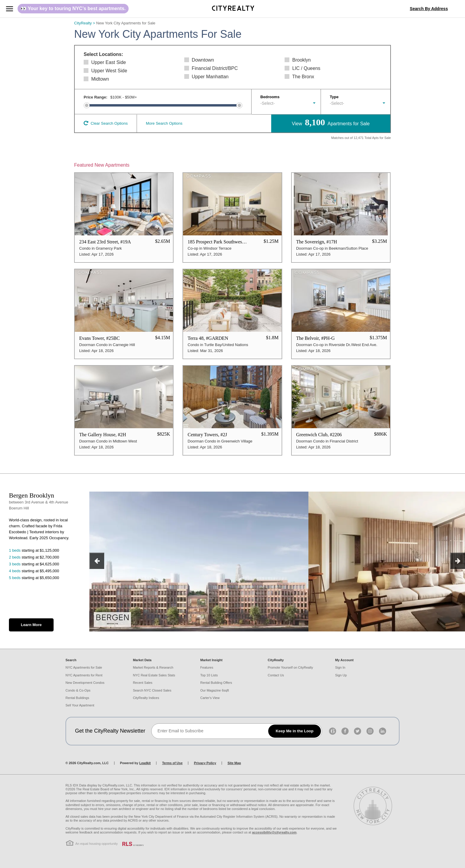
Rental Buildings (77, 698)
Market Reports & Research (153, 667)
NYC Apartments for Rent (84, 675)
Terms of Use (172, 763)
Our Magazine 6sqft (215, 690)
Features (207, 667)
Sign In (340, 667)
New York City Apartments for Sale (126, 23)
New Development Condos (85, 683)
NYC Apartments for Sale (84, 667)
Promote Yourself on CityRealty (290, 667)
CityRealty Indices (146, 698)
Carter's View (210, 698)
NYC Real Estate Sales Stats (154, 675)
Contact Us (276, 675)
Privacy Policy (205, 763)
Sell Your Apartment (80, 705)
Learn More (31, 625)
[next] (458, 561)
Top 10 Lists (209, 675)
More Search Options (164, 123)
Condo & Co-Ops (78, 690)
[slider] (87, 105)
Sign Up (341, 675)
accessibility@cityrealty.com (274, 832)
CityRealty (85, 23)
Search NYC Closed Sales (152, 690)
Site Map (234, 763)
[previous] (97, 561)
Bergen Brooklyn (32, 495)
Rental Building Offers (216, 683)
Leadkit (145, 763)
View (331, 122)
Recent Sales (142, 683)
